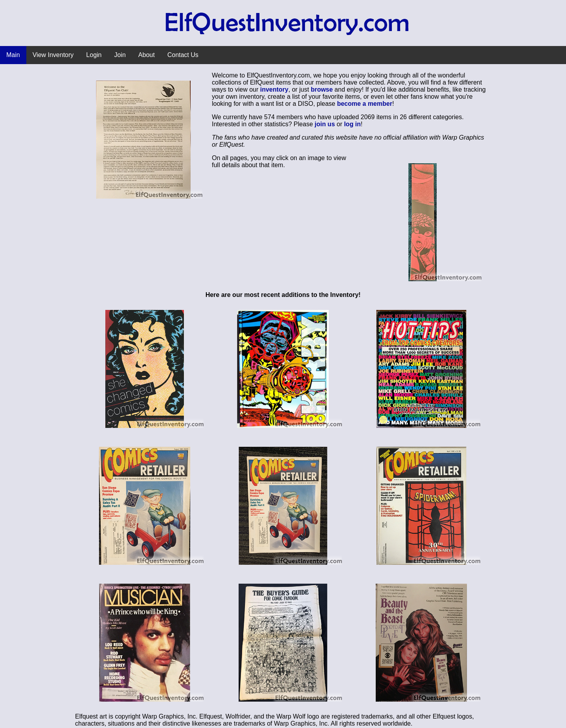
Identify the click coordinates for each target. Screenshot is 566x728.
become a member (365, 104)
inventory (274, 89)
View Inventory (53, 55)
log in (352, 124)
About (147, 55)
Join (120, 55)
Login (94, 55)
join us (325, 124)
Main (13, 55)
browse (322, 89)
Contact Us (183, 55)
